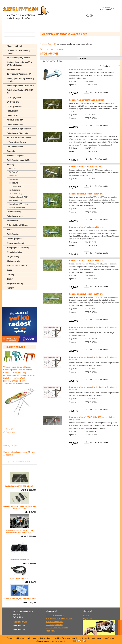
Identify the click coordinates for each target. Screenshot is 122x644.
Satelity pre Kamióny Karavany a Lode (21, 80)
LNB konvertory (14, 212)
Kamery (10, 288)
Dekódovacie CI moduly (17, 133)
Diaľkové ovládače (15, 147)
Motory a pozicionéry (16, 243)
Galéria (46, 26)
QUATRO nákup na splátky (57, 628)
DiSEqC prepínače (15, 239)
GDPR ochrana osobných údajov (59, 619)
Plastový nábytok (15, 46)
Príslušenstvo (15, 190)
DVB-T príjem (13, 102)
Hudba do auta (13, 70)
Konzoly (50, 49)
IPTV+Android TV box (16, 142)
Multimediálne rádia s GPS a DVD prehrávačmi (19, 64)
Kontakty (57, 26)
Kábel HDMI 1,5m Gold (19, 578)
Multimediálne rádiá (48, 44)
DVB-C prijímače (14, 106)
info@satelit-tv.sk (20, 622)
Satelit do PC (13, 115)
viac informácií (58, 641)
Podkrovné (14, 183)
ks (91, 92)
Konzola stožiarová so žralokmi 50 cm (86, 294)
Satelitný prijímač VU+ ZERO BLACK (19, 486)
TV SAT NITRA (49, 61)
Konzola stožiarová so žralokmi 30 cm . (86, 227)
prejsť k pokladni (107, 14)
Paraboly (11, 151)
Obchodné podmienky (55, 615)
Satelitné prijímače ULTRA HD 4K (20, 92)
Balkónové (13, 179)
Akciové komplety (15, 120)
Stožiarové (14, 172)
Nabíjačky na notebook (17, 266)
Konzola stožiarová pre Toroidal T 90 (85, 167)
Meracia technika (14, 252)
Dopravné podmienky (54, 625)
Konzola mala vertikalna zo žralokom (85, 133)
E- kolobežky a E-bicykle (18, 225)
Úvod (42, 49)
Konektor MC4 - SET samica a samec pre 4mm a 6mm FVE (20, 507)
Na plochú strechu (17, 186)
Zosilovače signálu (15, 156)
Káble (9, 230)
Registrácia (10, 432)
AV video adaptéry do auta (19, 58)
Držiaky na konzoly (17, 208)
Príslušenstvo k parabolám (19, 160)
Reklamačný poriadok (54, 622)
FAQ (9, 294)
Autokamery (12, 221)
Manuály (11, 303)
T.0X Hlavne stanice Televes (19, 138)
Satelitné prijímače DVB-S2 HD (20, 86)
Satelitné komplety (15, 124)
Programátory (13, 257)
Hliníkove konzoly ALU (18, 197)
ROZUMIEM (79, 641)
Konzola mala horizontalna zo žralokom (87, 100)
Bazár (9, 270)
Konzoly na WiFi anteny (19, 204)
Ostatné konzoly (16, 194)
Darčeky (11, 274)
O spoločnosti (21, 26)
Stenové (13, 169)
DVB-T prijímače (14, 97)
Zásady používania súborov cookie (18, 462)
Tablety (10, 279)
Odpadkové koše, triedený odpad (18, 52)
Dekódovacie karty (15, 216)
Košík (90, 12)
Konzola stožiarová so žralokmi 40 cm (86, 261)
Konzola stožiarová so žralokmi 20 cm (86, 194)
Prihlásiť (9, 429)
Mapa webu (50, 631)
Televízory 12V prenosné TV (19, 74)
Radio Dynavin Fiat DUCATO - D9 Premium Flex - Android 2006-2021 (19, 532)
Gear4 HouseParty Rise (19, 560)
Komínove (13, 176)
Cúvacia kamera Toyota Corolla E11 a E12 (19, 599)
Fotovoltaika (12, 111)
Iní (61, 61)
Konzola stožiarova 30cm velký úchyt (86, 69)
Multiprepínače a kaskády (18, 248)
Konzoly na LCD (16, 201)
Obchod (7, 26)
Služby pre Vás (14, 261)
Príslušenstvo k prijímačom (19, 129)
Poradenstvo (12, 299)
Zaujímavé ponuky (15, 283)
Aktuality (35, 26)
